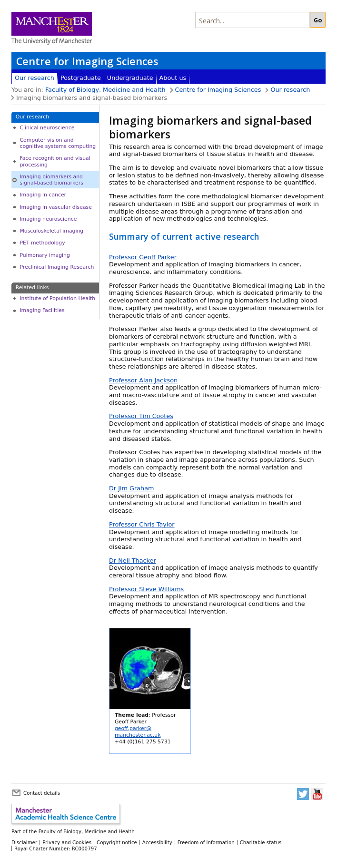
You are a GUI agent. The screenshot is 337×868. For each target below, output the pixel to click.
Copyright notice (117, 842)
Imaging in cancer (43, 195)
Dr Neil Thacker (133, 561)
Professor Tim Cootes (141, 416)
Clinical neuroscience (47, 128)
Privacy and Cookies (67, 842)
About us (173, 78)
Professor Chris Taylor (142, 524)
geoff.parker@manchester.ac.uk (138, 732)
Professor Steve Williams (146, 589)
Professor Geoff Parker (143, 257)
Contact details (42, 793)
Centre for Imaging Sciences (87, 61)
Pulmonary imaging (45, 255)
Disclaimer (24, 842)
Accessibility (157, 842)
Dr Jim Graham (131, 488)
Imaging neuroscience (48, 219)
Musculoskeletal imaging (51, 231)
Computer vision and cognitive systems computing (58, 143)
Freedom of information (206, 842)
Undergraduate (130, 78)
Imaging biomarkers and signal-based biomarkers (51, 180)
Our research (35, 78)
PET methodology (42, 243)
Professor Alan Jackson (143, 380)
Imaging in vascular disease (56, 207)
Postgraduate (81, 78)
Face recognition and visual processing (55, 161)
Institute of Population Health (57, 298)
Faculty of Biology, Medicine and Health (105, 90)
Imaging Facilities (42, 310)
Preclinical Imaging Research (57, 267)
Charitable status (261, 842)
